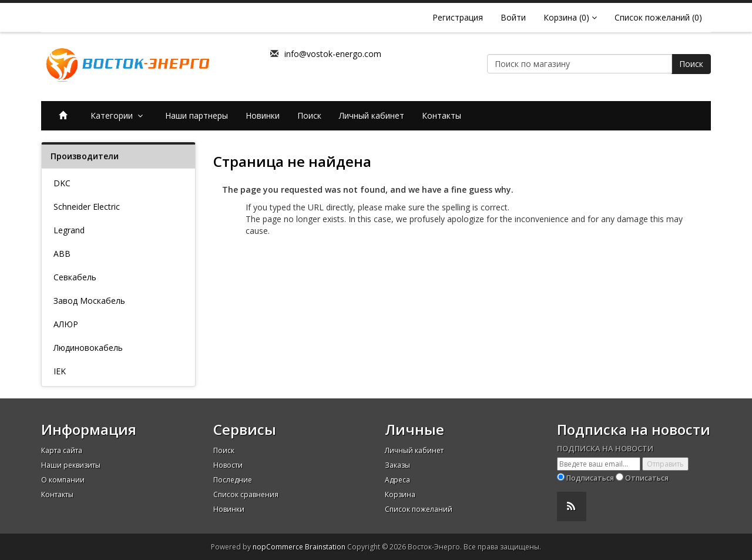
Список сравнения (246, 494)
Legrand (69, 230)
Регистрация (458, 17)
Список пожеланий (419, 509)
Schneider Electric (87, 207)
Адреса (397, 480)
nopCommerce (278, 547)
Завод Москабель (89, 301)
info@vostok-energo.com (333, 54)
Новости (228, 465)
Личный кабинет (372, 115)
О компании (63, 480)
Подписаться (590, 478)
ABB (62, 254)
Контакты (442, 115)
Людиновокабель (88, 348)
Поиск (691, 64)
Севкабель (75, 277)
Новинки (263, 115)
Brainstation (326, 547)
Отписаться (647, 478)
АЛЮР (66, 324)
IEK (60, 371)
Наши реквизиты (71, 465)
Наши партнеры (197, 115)
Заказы (397, 465)
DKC (62, 183)
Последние (233, 480)
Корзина (400, 494)
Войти (513, 17)
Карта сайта (62, 450)
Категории (119, 115)
